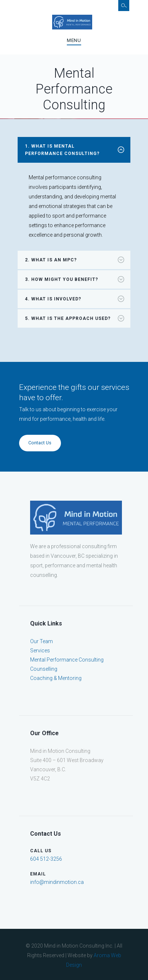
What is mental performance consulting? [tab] (77, 150)
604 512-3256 (46, 859)
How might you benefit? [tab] (77, 279)
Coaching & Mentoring (56, 678)
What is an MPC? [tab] (77, 260)
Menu (74, 40)
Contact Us (40, 443)
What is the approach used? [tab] (77, 318)
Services (40, 651)
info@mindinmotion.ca (57, 882)
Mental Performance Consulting (67, 660)
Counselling (44, 669)
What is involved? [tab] (77, 299)
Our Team (41, 641)
